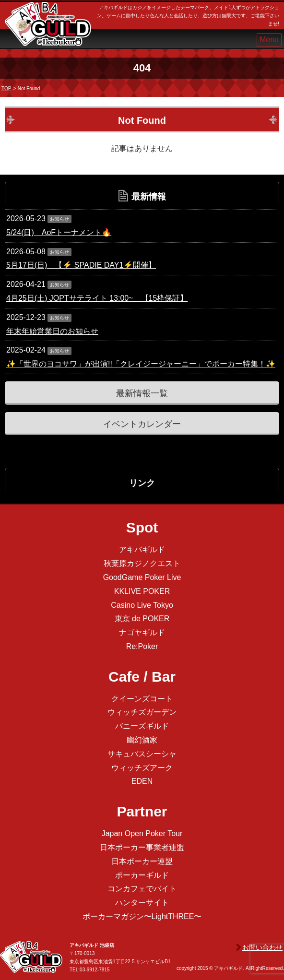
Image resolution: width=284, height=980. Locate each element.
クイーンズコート (142, 699)
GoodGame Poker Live (142, 577)
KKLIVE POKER (142, 591)
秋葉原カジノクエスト (142, 563)
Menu (269, 40)
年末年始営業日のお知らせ (52, 331)
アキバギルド (142, 549)
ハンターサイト (142, 903)
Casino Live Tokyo (142, 605)
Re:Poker (142, 646)
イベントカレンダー (142, 424)
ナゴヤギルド (142, 632)
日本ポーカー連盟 (142, 861)
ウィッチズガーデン (142, 712)
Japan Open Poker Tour (142, 833)
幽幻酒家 (142, 740)
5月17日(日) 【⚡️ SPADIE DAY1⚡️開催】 (81, 265)
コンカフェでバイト (142, 889)
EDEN (142, 781)
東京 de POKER (142, 619)
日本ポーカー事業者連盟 (142, 847)
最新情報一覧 (142, 393)
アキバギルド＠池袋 (48, 33)
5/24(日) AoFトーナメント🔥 (59, 232)
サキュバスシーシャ (142, 754)
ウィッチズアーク (142, 768)
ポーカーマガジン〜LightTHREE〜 (142, 916)
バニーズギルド (142, 726)
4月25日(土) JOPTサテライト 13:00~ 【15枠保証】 (97, 298)
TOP (6, 89)
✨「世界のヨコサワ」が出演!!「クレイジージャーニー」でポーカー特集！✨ (141, 364)
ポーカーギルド (142, 875)
